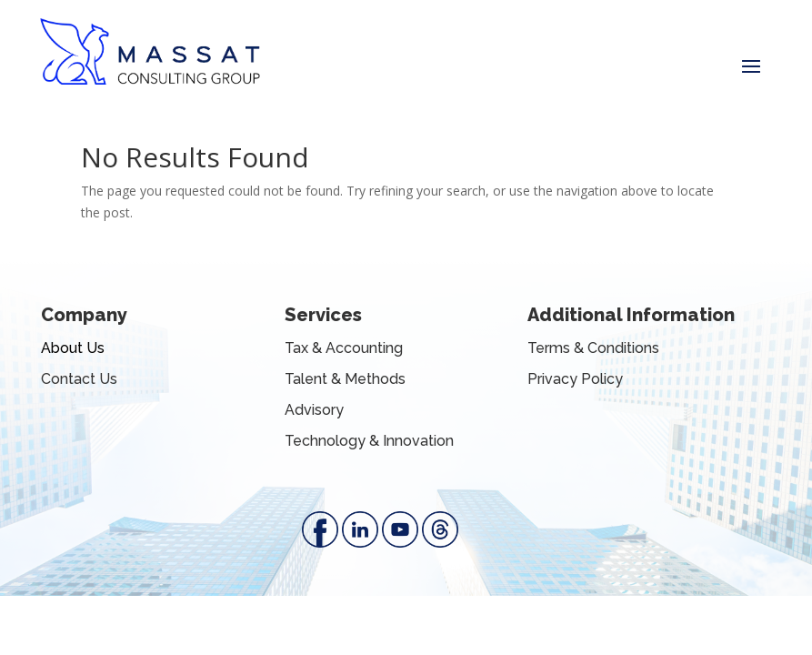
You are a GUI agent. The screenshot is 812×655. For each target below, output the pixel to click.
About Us (73, 348)
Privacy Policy (575, 379)
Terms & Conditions (593, 348)
